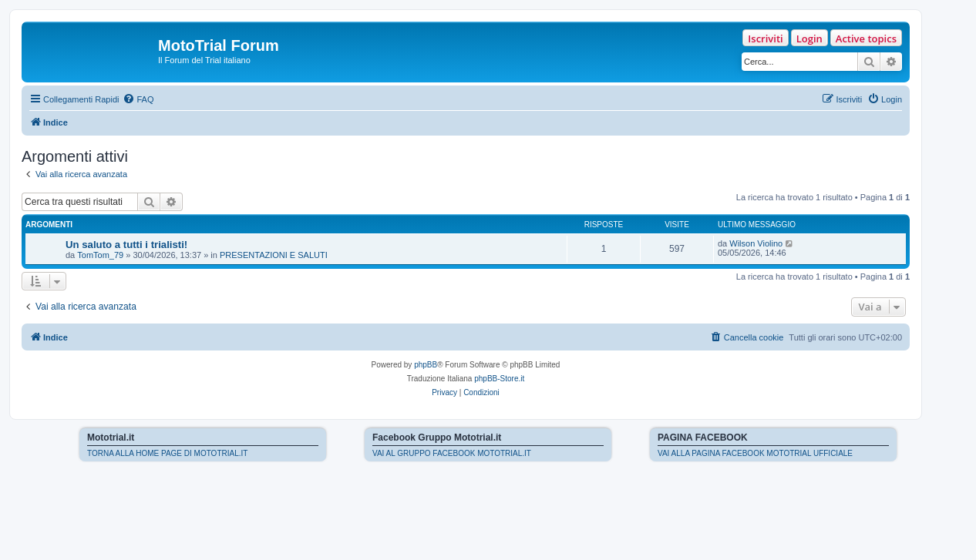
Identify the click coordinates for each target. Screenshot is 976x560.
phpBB (426, 365)
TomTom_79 (100, 255)
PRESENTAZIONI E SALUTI (274, 255)
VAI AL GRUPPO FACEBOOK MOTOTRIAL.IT (452, 453)
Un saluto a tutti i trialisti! (126, 245)
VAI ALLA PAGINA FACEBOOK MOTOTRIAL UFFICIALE (755, 453)
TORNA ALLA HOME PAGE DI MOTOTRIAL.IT (167, 453)
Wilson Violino (756, 243)
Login (809, 39)
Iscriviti (765, 39)
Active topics (866, 39)
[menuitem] (138, 99)
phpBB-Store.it (499, 379)
